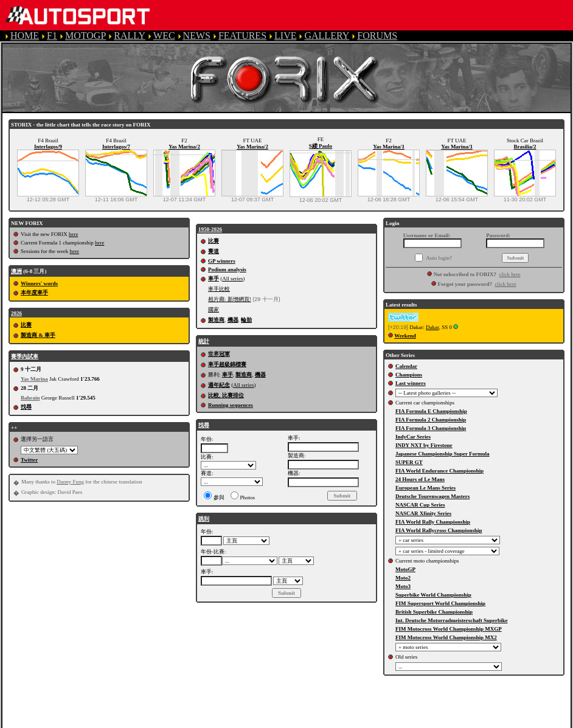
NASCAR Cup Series (420, 505)
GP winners (222, 261)
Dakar (432, 327)
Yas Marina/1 (389, 147)
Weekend (405, 336)
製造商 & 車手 (38, 335)
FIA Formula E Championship (431, 411)
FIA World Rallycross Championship (439, 530)
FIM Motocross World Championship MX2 (446, 637)
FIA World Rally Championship (433, 522)
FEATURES (242, 36)
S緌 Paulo (321, 146)
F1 (52, 36)
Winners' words (39, 283)
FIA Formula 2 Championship (431, 420)
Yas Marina (34, 379)
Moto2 (403, 578)
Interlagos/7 (116, 147)
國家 (214, 310)
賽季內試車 (25, 356)
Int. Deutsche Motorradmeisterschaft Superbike (451, 620)
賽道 (214, 251)
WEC (164, 36)
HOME (25, 36)
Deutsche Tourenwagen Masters (432, 496)
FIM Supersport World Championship (440, 603)
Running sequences (231, 405)
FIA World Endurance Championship (439, 471)
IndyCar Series (413, 437)
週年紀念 (219, 385)
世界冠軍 (219, 354)
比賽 (26, 325)
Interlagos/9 (48, 147)
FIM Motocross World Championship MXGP (449, 629)
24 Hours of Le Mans (420, 479)
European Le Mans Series (425, 488)
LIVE (285, 36)
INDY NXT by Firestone (424, 445)
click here (509, 274)
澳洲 (16, 271)
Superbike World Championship (433, 595)
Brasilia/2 (525, 147)
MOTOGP (85, 36)
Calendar (406, 366)
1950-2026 (210, 229)
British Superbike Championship (434, 612)
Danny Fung (70, 482)
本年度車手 (34, 293)
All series (232, 279)
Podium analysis (227, 269)
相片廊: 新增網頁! (230, 299)
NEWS (197, 36)
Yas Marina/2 (184, 147)
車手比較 (219, 289)
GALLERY (327, 36)
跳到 (204, 519)
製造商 (216, 320)
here (74, 234)
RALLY (130, 36)
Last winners (411, 383)
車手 (214, 279)
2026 (16, 313)
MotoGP (405, 569)
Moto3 (403, 586)
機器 (233, 320)
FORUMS (377, 36)
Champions (409, 375)
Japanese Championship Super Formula (443, 454)
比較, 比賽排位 (226, 395)
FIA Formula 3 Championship (431, 428)
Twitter (29, 460)
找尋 (26, 407)
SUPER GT (409, 462)
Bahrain (30, 398)
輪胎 (246, 320)
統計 (204, 341)
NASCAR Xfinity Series (423, 513)
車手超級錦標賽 (227, 364)
